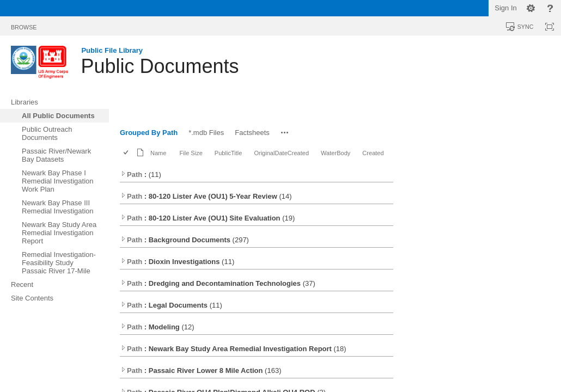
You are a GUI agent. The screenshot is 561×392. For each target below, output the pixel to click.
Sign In (505, 8)
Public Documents (160, 66)
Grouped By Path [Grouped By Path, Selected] (149, 133)
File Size (191, 153)
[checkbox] (127, 153)
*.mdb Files (206, 133)
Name (158, 153)
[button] (285, 132)
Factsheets (252, 133)
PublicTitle (228, 153)
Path (131, 174)
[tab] (24, 25)
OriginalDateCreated (281, 153)
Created (373, 153)
